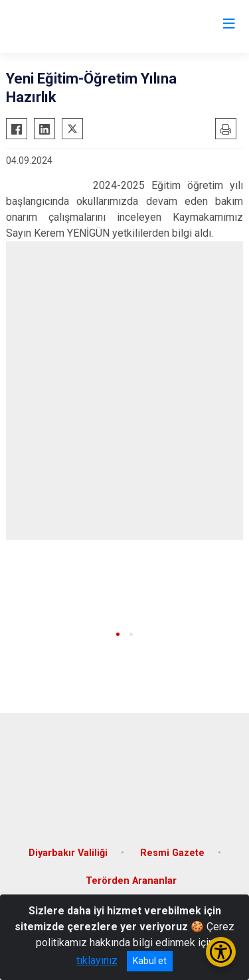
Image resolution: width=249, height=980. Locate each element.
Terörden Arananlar (131, 881)
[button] (118, 634)
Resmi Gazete (172, 853)
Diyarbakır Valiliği (68, 853)
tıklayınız (97, 960)
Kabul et (150, 961)
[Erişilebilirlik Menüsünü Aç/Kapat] (221, 952)
